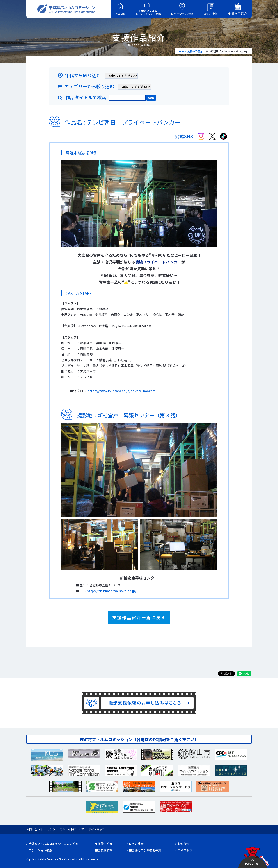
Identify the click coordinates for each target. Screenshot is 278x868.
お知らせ (183, 844)
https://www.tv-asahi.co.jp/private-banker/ (121, 391)
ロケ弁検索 (136, 844)
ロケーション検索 (40, 850)
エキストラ (185, 850)
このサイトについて (72, 829)
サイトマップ (97, 829)
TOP (181, 51)
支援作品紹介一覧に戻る (139, 617)
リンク (51, 829)
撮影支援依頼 (104, 850)
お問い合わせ (34, 829)
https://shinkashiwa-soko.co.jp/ (112, 591)
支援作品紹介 (195, 51)
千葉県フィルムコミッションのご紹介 (54, 844)
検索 (151, 98)
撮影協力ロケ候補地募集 (145, 850)
